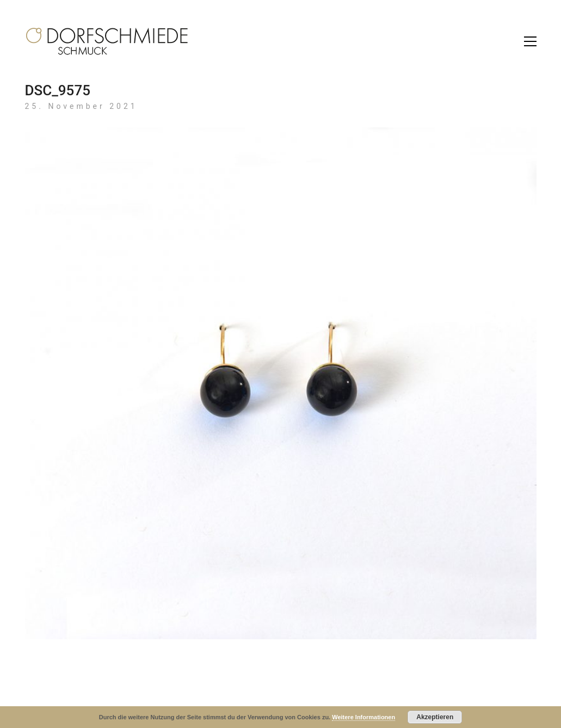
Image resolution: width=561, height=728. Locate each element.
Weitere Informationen (363, 717)
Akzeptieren (435, 717)
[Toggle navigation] (530, 41)
